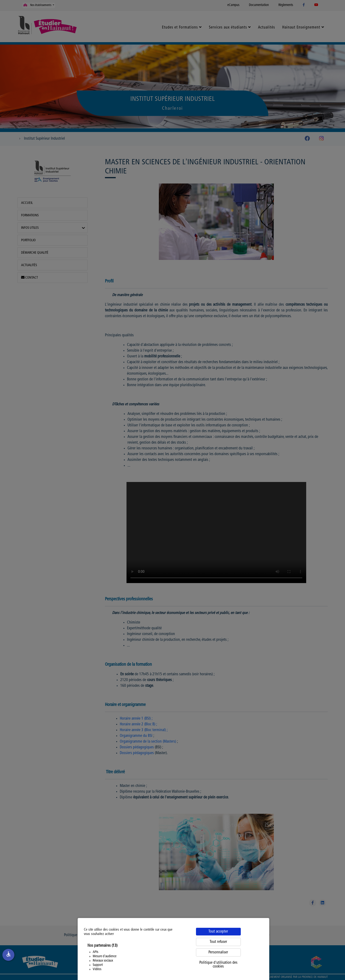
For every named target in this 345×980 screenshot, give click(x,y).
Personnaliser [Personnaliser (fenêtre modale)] (218, 952)
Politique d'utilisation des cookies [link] (218, 965)
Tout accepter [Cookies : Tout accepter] (218, 932)
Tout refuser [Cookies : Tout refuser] (218, 942)
